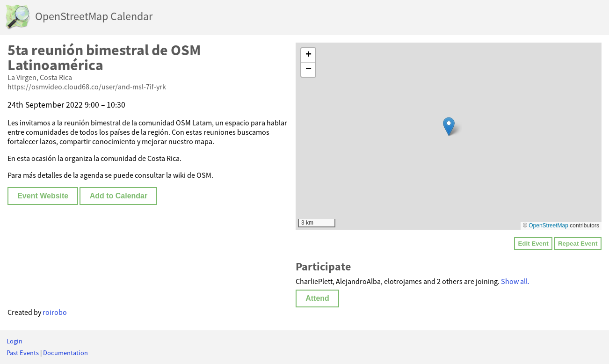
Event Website (43, 196)
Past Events (23, 353)
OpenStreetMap (548, 226)
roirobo (55, 312)
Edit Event (533, 244)
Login (14, 341)
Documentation (65, 353)
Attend (317, 298)
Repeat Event (578, 244)
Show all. (515, 281)
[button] (449, 127)
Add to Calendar (119, 196)
